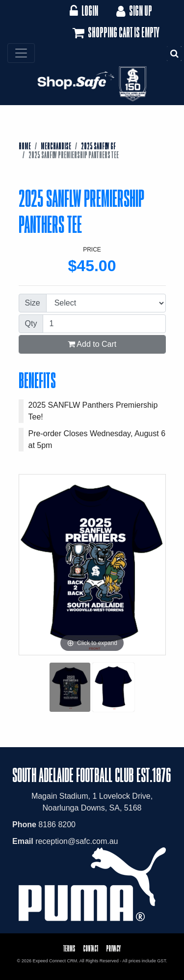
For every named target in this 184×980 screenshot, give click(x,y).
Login (84, 11)
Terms (69, 948)
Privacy (113, 948)
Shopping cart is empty (115, 33)
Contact (91, 948)
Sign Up (133, 11)
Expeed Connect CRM (55, 961)
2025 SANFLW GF (98, 146)
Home (25, 146)
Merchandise (56, 146)
